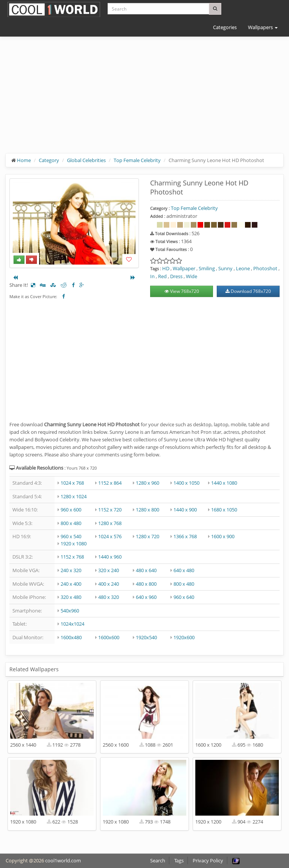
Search (158, 860)
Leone (243, 268)
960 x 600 (71, 510)
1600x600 (109, 637)
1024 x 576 (110, 536)
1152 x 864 (110, 483)
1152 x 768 (72, 557)
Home (24, 160)
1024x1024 (72, 624)
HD (166, 268)
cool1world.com (63, 860)
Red (162, 276)
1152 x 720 (110, 510)
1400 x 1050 (186, 483)
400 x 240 (109, 584)
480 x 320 (109, 597)
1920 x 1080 (74, 543)
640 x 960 (146, 597)
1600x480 (71, 637)
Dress (176, 276)
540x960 (70, 611)
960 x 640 (184, 597)
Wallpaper (184, 268)
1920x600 (184, 637)
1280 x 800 (148, 510)
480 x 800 (146, 584)
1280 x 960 (148, 483)
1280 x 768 (110, 523)
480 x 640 (146, 570)
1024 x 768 (72, 483)
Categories (225, 27)
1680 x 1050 (224, 510)
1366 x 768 (185, 536)
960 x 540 (71, 536)
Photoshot (265, 268)
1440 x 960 (110, 557)
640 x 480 (184, 570)
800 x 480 (71, 523)
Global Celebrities (86, 160)
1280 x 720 (148, 536)
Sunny (225, 268)
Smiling (207, 268)
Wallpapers (263, 27)
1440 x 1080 (224, 483)
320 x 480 (71, 597)
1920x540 (146, 637)
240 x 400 (71, 584)
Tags (179, 860)
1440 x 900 (185, 510)
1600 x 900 (223, 536)
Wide (192, 276)
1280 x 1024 (74, 496)
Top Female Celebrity (137, 160)
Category (49, 160)
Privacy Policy (208, 860)
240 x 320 (71, 570)
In (152, 276)
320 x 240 (109, 570)
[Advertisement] (144, 101)
